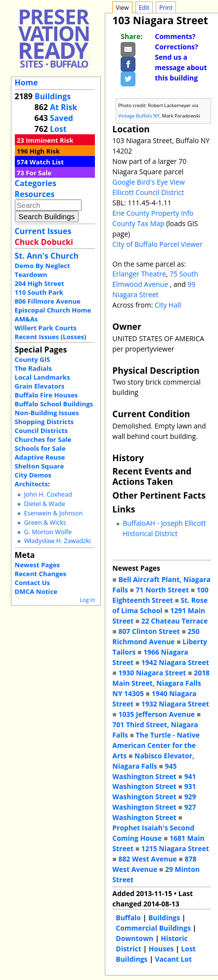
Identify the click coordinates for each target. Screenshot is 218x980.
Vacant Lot (173, 959)
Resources (35, 194)
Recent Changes (41, 574)
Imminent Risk (49, 140)
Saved (62, 118)
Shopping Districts (44, 422)
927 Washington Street (154, 812)
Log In (87, 600)
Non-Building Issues (47, 413)
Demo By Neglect (43, 266)
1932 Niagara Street (175, 704)
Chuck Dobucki (44, 242)
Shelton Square (40, 466)
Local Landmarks (43, 377)
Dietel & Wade (44, 504)
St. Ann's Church (47, 256)
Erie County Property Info (153, 213)
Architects (31, 484)
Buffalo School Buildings (54, 404)
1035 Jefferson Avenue (156, 714)
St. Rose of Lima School (160, 605)
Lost (58, 129)
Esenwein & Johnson (53, 513)
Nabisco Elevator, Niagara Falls (153, 761)
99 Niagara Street (154, 289)
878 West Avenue (154, 864)
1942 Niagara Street (175, 662)
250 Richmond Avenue (156, 636)
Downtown (134, 938)
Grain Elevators (40, 386)
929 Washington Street (154, 802)
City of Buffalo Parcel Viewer (157, 244)
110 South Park (39, 292)
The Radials (33, 368)
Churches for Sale (43, 439)
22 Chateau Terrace (175, 621)
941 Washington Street (154, 782)
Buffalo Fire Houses (46, 395)
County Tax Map (138, 223)
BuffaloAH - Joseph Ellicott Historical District (164, 528)
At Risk (64, 107)
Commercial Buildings (153, 928)
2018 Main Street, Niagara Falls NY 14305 (161, 683)
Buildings (53, 96)
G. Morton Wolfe (48, 532)
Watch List (47, 162)
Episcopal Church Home (53, 310)
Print (166, 8)
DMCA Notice (36, 591)
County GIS (33, 359)
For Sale (39, 173)
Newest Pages (37, 565)
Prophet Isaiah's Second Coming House (153, 833)
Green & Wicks (45, 523)
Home (26, 82)
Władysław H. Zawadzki (57, 541)
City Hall (168, 305)
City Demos (33, 475)
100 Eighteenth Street (160, 595)
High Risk (45, 151)
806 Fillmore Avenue (48, 301)
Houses (161, 949)
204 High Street (40, 283)
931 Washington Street (154, 791)
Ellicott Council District (148, 192)
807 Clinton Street (149, 631)
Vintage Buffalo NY (139, 116)
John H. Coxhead (48, 494)
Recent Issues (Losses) (51, 337)
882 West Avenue (147, 859)
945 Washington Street (144, 771)
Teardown (31, 274)
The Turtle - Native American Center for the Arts (156, 745)
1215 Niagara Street (175, 848)
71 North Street (163, 590)
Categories (36, 183)
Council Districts (41, 431)
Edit (144, 8)
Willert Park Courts (46, 328)
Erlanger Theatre (139, 274)
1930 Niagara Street (152, 673)
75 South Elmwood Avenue (155, 279)
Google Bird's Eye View (148, 182)
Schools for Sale (40, 448)
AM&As (26, 319)
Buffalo (128, 918)
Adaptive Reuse (40, 457)
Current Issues (43, 231)
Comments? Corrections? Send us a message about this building (181, 57)
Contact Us (32, 583)
